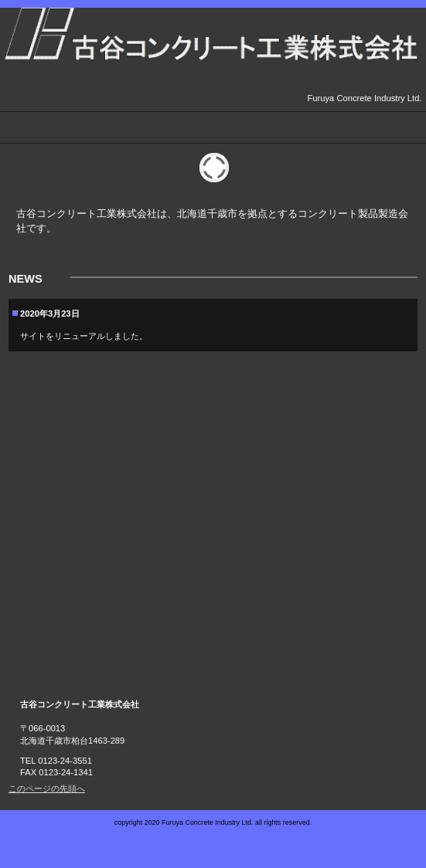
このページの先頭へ (47, 788)
